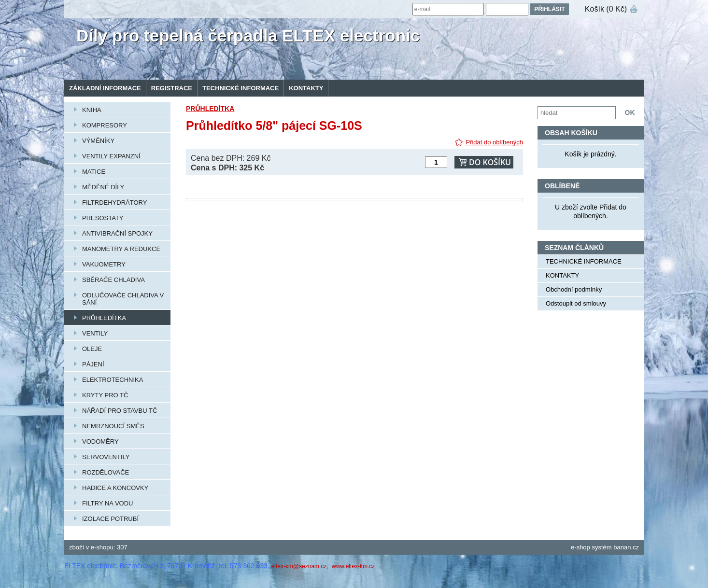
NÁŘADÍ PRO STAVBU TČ (120, 411)
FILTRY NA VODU (107, 503)
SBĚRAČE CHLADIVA (113, 280)
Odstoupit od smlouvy (576, 303)
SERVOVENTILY (106, 457)
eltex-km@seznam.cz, (301, 566)
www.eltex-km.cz (353, 566)
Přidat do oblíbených (494, 142)
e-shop (581, 547)
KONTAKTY (306, 88)
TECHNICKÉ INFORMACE (241, 88)
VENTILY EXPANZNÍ (111, 156)
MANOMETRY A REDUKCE (121, 249)
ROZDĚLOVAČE (106, 472)
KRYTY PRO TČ (105, 395)
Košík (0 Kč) (606, 9)
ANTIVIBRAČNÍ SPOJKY (117, 233)
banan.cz (626, 547)
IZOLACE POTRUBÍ (110, 519)
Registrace (172, 88)
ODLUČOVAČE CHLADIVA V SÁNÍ (123, 299)
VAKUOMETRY (104, 264)
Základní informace (105, 88)
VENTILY (95, 333)
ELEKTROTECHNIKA (113, 380)
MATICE (94, 172)
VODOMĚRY (100, 441)
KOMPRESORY (105, 125)
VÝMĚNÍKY (98, 141)
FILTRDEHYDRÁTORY (114, 203)
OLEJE (92, 349)
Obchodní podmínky (574, 289)
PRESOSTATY (103, 218)
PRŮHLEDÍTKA (104, 318)
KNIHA (92, 110)
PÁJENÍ (93, 364)
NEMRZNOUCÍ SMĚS (113, 426)
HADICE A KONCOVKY (115, 488)
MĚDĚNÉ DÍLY (103, 187)
